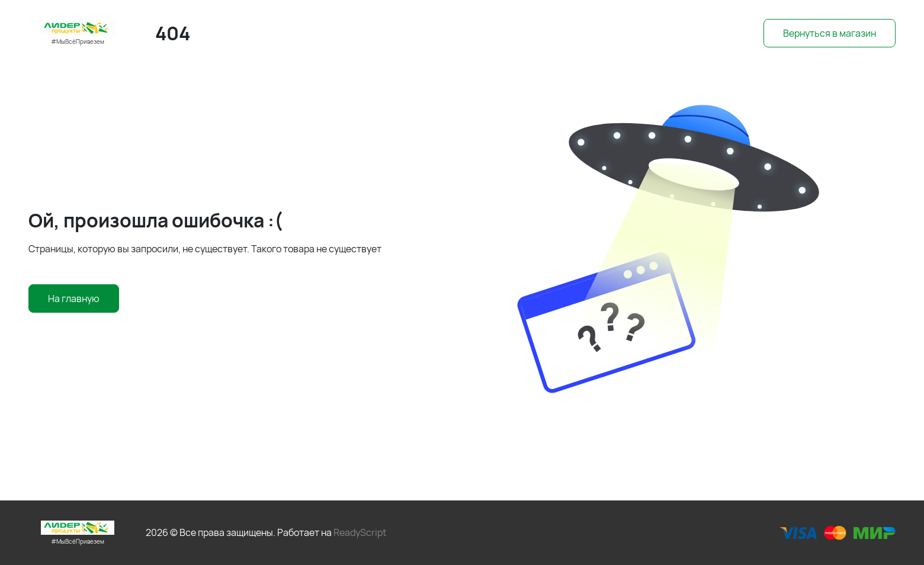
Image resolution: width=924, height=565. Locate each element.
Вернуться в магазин (830, 33)
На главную (74, 298)
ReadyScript (360, 532)
